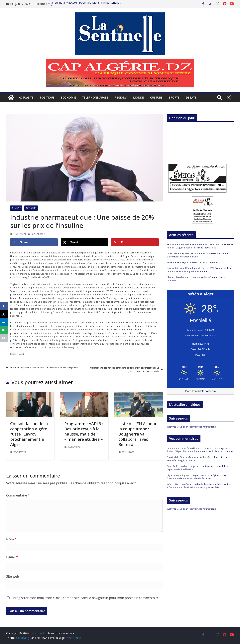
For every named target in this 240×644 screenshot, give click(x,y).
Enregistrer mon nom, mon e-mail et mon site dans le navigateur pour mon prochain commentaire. (85, 598)
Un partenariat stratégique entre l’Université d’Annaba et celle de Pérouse (197, 477)
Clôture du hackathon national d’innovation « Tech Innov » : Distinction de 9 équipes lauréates (199, 486)
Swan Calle (172, 466)
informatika (173, 484)
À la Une (16, 208)
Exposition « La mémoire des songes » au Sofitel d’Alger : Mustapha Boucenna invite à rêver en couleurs (200, 450)
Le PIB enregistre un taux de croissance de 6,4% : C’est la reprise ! (42, 367)
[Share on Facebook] (34, 242)
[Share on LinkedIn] (4, 322)
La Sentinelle (38, 234)
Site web (13, 576)
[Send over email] (4, 330)
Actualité (26, 97)
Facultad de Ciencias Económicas (184, 457)
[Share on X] (84, 242)
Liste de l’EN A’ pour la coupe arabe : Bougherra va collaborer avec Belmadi (138, 434)
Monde (138, 97)
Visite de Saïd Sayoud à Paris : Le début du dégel (192, 262)
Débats (191, 97)
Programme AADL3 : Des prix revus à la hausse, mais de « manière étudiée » (84, 431)
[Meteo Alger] (200, 367)
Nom (11, 539)
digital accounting (176, 475)
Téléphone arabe (95, 97)
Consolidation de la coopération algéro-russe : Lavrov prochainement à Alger (29, 434)
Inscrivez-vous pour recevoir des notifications (191, 427)
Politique (47, 97)
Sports (174, 97)
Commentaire (18, 495)
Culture (156, 97)
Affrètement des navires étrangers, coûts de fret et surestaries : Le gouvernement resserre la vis (126, 369)
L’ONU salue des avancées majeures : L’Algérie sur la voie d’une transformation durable (197, 255)
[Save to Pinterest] (135, 242)
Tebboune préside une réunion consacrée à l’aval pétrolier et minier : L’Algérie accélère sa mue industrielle (200, 246)
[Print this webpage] (4, 338)
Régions (121, 97)
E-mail (12, 557)
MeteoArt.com (207, 391)
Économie (68, 97)
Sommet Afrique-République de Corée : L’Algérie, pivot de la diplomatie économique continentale (199, 270)
